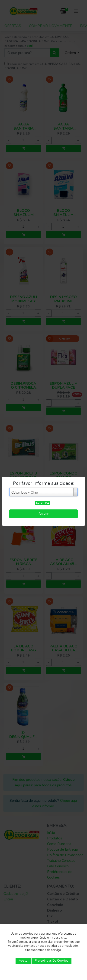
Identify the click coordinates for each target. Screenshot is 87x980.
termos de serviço (49, 950)
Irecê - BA (43, 503)
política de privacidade (63, 946)
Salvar (43, 514)
